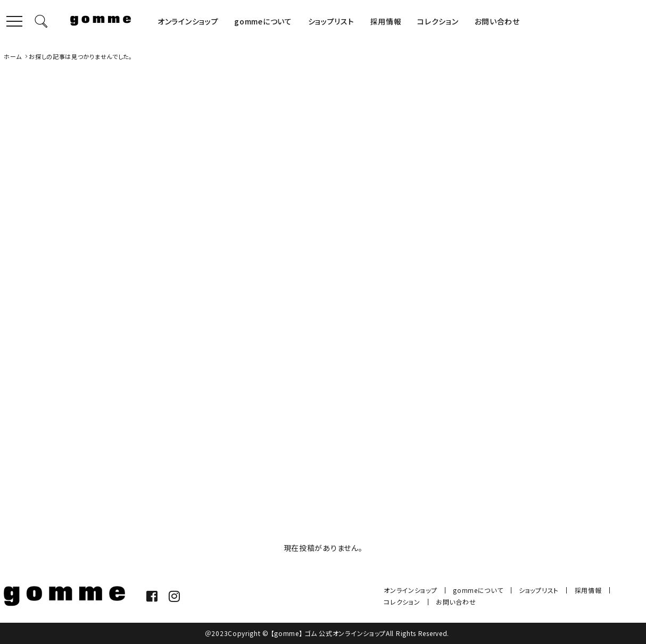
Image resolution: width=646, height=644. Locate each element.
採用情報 (386, 21)
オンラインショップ (188, 21)
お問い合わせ (497, 21)
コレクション (438, 21)
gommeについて (263, 21)
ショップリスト (331, 21)
